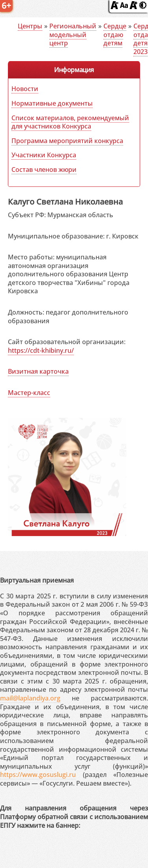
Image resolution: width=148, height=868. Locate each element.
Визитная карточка (38, 371)
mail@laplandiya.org (30, 698)
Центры (30, 26)
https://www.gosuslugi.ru (38, 775)
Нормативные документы (52, 103)
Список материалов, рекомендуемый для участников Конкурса (70, 122)
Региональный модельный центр (73, 34)
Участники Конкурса (44, 155)
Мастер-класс (29, 393)
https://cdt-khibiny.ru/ (41, 350)
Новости (25, 89)
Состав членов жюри (44, 170)
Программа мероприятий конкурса (67, 141)
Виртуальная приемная (37, 580)
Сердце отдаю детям (115, 34)
